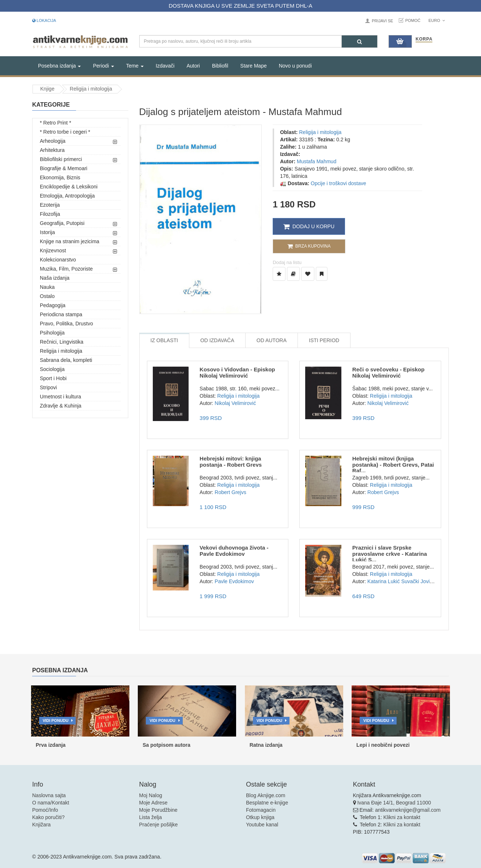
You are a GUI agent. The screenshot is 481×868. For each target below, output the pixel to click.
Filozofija (50, 214)
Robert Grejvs (230, 492)
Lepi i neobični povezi (383, 745)
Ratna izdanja (266, 745)
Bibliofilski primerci (61, 159)
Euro (437, 20)
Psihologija (52, 333)
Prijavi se (382, 21)
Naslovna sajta (49, 795)
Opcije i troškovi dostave (338, 183)
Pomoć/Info (45, 810)
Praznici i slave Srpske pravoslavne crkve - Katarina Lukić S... (390, 554)
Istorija (47, 232)
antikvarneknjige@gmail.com (408, 810)
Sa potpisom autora (166, 745)
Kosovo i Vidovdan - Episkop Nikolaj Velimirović (237, 372)
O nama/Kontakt (51, 803)
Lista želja (151, 817)
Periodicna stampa (61, 314)
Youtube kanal (262, 825)
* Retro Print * (56, 123)
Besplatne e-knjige (267, 803)
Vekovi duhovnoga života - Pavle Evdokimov (234, 551)
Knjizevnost (53, 251)
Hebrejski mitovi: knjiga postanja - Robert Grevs (231, 462)
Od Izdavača (217, 340)
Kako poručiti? (48, 817)
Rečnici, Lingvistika (62, 342)
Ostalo (47, 296)
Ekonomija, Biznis (60, 177)
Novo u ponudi (295, 66)
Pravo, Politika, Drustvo (67, 324)
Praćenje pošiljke (159, 825)
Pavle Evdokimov (234, 581)
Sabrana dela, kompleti (66, 360)
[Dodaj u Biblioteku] (293, 274)
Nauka (47, 287)
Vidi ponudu (56, 720)
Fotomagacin (261, 810)
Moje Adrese (154, 803)
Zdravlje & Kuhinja (61, 406)
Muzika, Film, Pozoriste (66, 269)
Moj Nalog (151, 795)
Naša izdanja (55, 278)
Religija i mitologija (91, 89)
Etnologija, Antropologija (67, 196)
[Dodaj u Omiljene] (308, 274)
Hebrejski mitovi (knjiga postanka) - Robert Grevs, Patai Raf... (393, 464)
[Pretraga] (359, 41)
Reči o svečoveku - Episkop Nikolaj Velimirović (389, 372)
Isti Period (324, 340)
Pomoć (413, 20)
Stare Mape (253, 66)
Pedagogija (53, 305)
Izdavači (165, 66)
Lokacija (44, 20)
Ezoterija (50, 205)
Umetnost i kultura (60, 397)
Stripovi (48, 387)
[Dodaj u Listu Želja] (279, 274)
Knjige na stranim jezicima (70, 241)
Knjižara (41, 825)
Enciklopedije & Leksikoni (69, 187)
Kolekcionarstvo (58, 260)
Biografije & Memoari (64, 168)
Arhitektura (52, 150)
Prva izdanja (51, 745)
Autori (193, 66)
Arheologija (53, 141)
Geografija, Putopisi (62, 223)
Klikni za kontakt (402, 817)
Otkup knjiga (260, 817)
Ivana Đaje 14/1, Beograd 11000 (394, 803)
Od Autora (272, 340)
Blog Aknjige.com (266, 795)
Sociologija (52, 369)
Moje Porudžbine (158, 810)
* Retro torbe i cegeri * (65, 132)
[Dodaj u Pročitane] (322, 274)
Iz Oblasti (164, 340)
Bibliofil (220, 66)
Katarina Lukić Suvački (393, 581)
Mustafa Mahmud (317, 161)
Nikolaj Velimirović (235, 403)
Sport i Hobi (53, 378)
